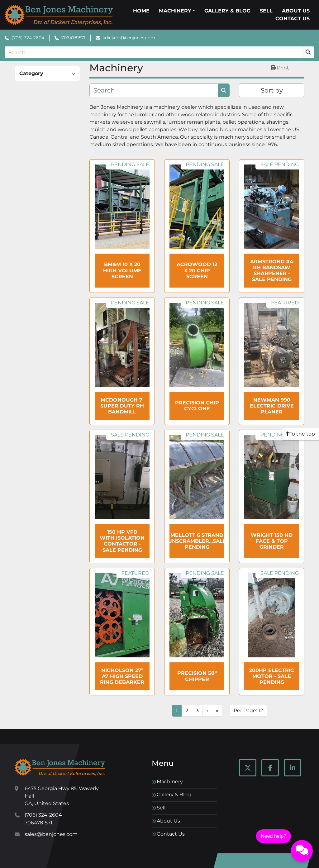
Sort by (272, 90)
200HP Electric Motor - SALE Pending (272, 676)
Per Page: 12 (248, 711)
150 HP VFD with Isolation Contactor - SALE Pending (122, 541)
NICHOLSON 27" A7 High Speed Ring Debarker (122, 676)
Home (141, 11)
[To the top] (300, 434)
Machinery (175, 11)
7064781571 (73, 38)
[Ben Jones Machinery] (60, 767)
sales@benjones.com (51, 834)
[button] (177, 11)
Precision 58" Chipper (197, 676)
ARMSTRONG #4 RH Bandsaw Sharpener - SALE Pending (272, 271)
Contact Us (293, 19)
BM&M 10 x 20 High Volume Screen (122, 270)
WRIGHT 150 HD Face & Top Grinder (272, 541)
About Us (296, 11)
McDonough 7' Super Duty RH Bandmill (122, 406)
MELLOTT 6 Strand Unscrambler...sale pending (197, 541)
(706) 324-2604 (28, 38)
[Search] (153, 52)
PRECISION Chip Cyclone (197, 406)
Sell (266, 11)
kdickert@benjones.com (129, 38)
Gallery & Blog (227, 11)
